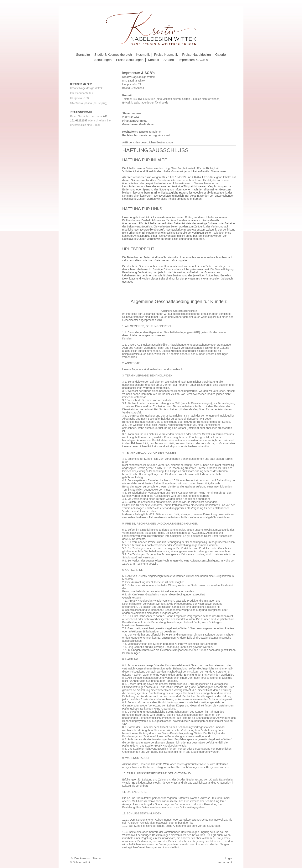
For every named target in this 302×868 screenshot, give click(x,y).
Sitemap (97, 858)
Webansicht (225, 862)
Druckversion (80, 858)
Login (229, 858)
